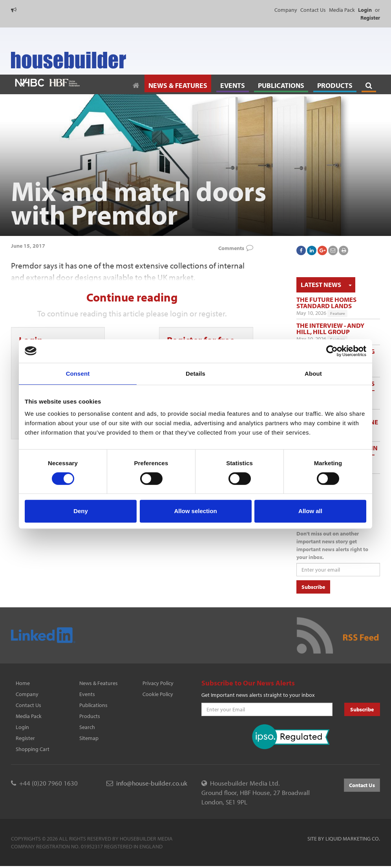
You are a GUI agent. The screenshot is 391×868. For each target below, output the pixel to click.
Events (87, 694)
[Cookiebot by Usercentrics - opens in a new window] (332, 351)
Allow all (310, 511)
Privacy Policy (158, 683)
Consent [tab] (78, 374)
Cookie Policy (158, 694)
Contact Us (313, 10)
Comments (231, 248)
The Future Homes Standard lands (326, 302)
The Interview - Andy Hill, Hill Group (330, 328)
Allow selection (195, 511)
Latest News (321, 284)
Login (22, 727)
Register (25, 738)
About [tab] (313, 374)
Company (286, 10)
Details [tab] (195, 374)
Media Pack (342, 10)
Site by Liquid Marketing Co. (344, 839)
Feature (338, 313)
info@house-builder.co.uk (152, 783)
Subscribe (313, 587)
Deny (81, 511)
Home (23, 683)
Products (90, 716)
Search (87, 727)
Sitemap (89, 738)
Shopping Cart (33, 749)
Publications (93, 705)
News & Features (99, 683)
